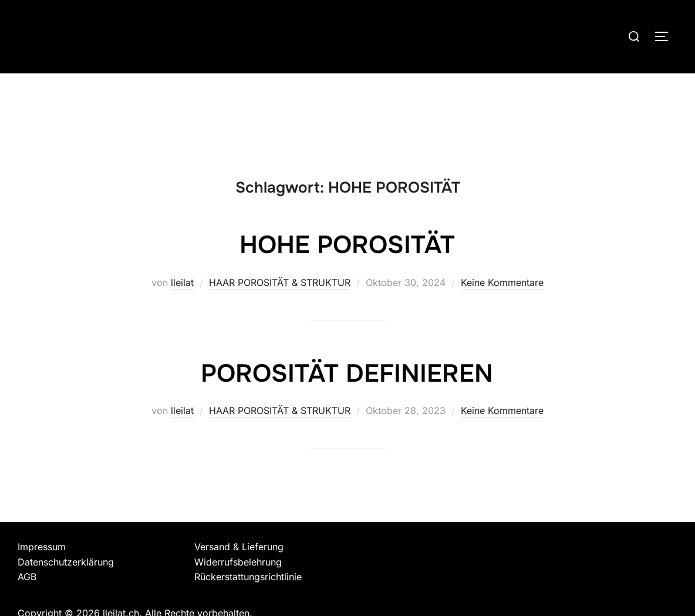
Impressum (42, 547)
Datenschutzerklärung (66, 562)
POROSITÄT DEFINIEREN (347, 373)
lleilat (182, 282)
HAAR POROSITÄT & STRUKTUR (280, 282)
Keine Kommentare (502, 282)
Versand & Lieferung (239, 547)
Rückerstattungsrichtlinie (248, 577)
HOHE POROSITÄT (347, 245)
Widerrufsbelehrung (238, 562)
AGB (27, 577)
